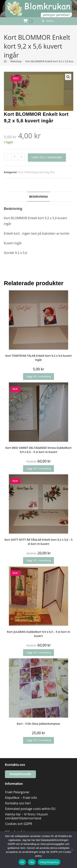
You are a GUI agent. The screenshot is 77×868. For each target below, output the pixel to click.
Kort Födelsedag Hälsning (33, 172)
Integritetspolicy (49, 862)
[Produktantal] (15, 157)
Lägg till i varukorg (47, 157)
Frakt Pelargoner (17, 792)
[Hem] (5, 61)
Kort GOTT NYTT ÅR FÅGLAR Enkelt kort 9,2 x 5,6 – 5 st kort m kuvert (39, 542)
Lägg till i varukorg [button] (38, 376)
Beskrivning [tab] (39, 197)
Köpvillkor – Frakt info (21, 798)
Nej (32, 862)
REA (52, 172)
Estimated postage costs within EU (30, 809)
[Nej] (72, 850)
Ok (22, 862)
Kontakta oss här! (18, 803)
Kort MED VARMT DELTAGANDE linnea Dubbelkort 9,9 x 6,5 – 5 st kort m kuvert (38, 450)
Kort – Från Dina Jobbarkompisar (38, 724)
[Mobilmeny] (48, 21)
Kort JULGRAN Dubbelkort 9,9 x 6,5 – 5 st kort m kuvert (38, 634)
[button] (68, 77)
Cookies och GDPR (19, 824)
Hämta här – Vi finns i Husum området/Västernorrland (26, 816)
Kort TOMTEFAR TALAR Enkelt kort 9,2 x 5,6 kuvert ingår (38, 358)
